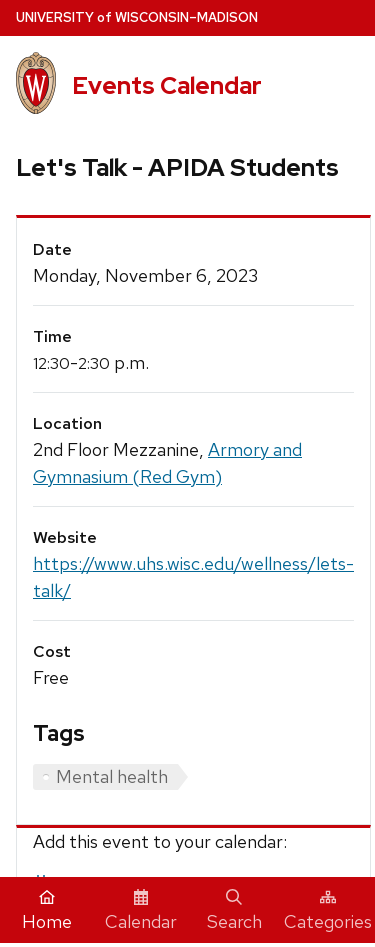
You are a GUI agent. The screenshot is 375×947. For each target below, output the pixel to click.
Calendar (141, 911)
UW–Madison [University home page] (137, 17)
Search (234, 911)
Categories (328, 911)
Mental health (112, 776)
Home (47, 911)
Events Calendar (167, 85)
